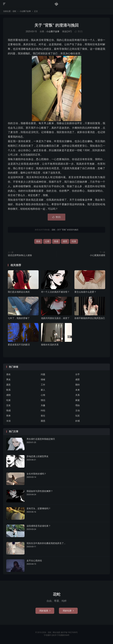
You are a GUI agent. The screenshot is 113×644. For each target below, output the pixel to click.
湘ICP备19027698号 (69, 632)
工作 (43, 385)
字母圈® (48, 635)
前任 (43, 416)
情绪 (43, 380)
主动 (78, 411)
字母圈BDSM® (63, 635)
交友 (8, 405)
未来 (78, 390)
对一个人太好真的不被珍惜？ (55, 292)
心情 (47, 241)
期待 (78, 385)
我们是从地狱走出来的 (19, 292)
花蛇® (54, 635)
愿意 (8, 385)
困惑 (43, 421)
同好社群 (68, 611)
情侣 (43, 400)
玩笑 (78, 416)
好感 (78, 421)
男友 (8, 380)
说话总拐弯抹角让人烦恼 (20, 255)
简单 (8, 416)
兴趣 (43, 405)
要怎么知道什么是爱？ (85, 292)
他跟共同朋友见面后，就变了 (55, 318)
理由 (78, 405)
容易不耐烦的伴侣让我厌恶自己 (90, 318)
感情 (8, 395)
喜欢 (38, 241)
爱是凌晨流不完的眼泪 (19, 345)
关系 (78, 395)
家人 (43, 390)
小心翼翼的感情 (98, 255)
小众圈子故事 (25, 11)
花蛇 (56, 4)
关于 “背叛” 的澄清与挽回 (56, 25)
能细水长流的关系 (50, 345)
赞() (79, 31)
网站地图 (56, 632)
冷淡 (8, 421)
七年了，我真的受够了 (19, 318)
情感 (56, 241)
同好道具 (45, 611)
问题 (43, 374)
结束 (74, 241)
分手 (78, 374)
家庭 (78, 400)
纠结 (43, 411)
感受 (65, 241)
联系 (8, 390)
